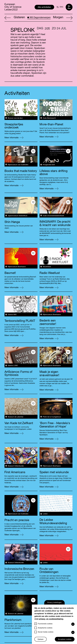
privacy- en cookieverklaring (51, 619)
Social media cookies (46, 632)
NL (58, 7)
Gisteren (15, 18)
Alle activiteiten (44, 7)
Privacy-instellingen (54, 603)
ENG (61, 7)
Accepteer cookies (65, 639)
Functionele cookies (45, 624)
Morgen (63, 18)
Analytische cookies (45, 628)
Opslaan (41, 639)
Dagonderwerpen (39, 18)
